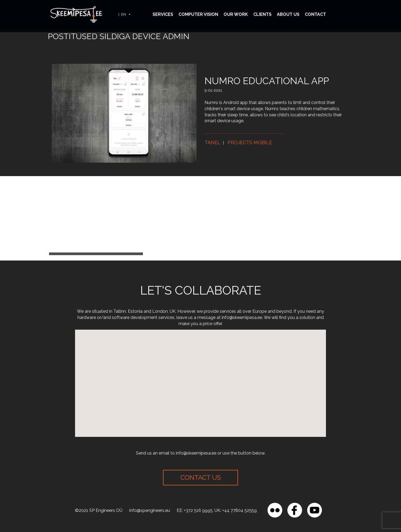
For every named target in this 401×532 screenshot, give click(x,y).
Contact (315, 14)
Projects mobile (250, 142)
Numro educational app (267, 81)
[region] (70, 493)
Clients (262, 14)
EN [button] (126, 14)
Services (163, 14)
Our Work (236, 14)
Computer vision (198, 14)
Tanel (212, 142)
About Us (288, 14)
